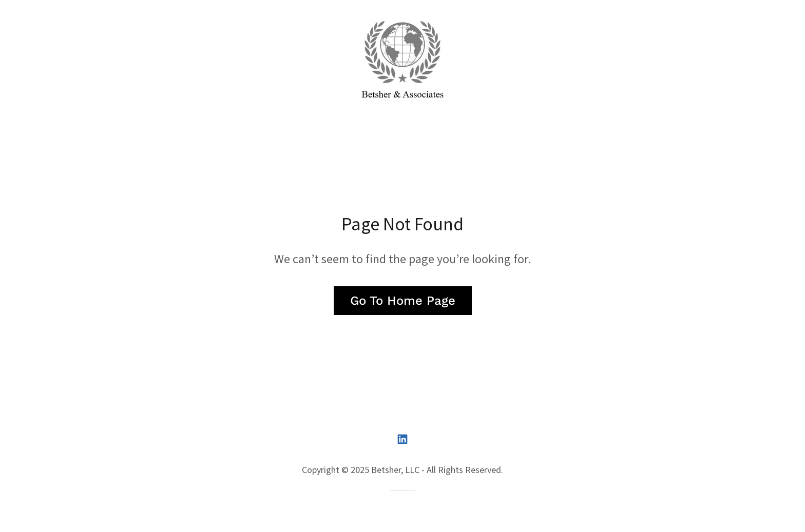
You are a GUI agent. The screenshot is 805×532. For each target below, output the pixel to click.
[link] (402, 62)
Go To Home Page (403, 301)
